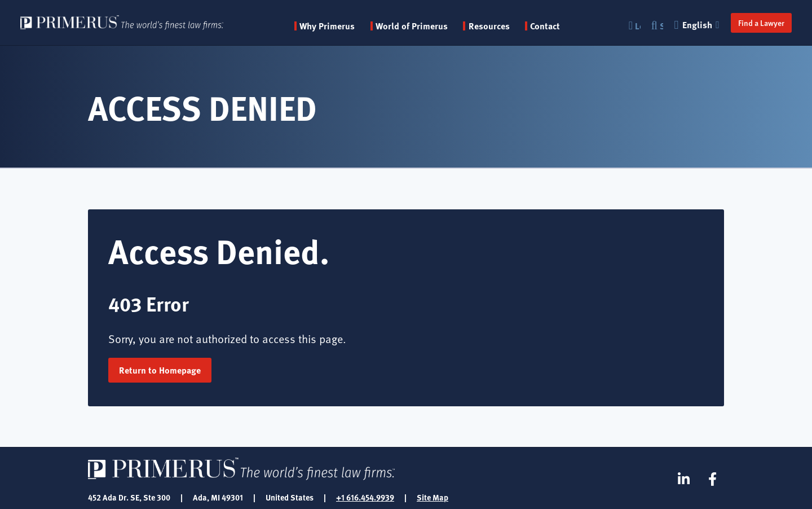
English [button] (698, 25)
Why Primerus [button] (327, 26)
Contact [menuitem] (545, 26)
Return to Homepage (160, 370)
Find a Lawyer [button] (761, 23)
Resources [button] (489, 26)
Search (661, 26)
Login (638, 26)
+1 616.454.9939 (365, 497)
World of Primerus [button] (412, 26)
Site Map (433, 497)
